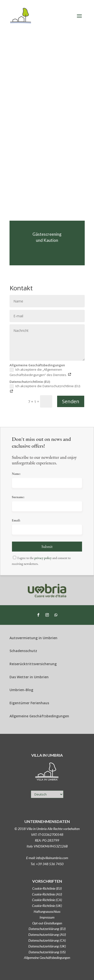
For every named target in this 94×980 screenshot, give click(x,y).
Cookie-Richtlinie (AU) (47, 894)
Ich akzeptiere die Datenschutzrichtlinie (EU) (45, 389)
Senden (71, 401)
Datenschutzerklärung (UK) (47, 946)
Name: (16, 474)
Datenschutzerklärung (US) (47, 952)
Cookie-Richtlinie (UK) (47, 906)
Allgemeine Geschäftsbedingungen (47, 958)
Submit (47, 547)
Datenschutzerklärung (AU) (47, 934)
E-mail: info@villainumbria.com (47, 858)
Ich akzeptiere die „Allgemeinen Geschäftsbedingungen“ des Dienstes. (41, 372)
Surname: (18, 497)
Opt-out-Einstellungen (47, 923)
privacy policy (43, 558)
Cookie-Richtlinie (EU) (47, 888)
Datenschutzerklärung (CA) (47, 940)
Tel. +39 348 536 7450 (47, 864)
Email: (16, 520)
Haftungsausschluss (47, 911)
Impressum (47, 917)
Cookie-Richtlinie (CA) (47, 900)
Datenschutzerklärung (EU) (47, 929)
